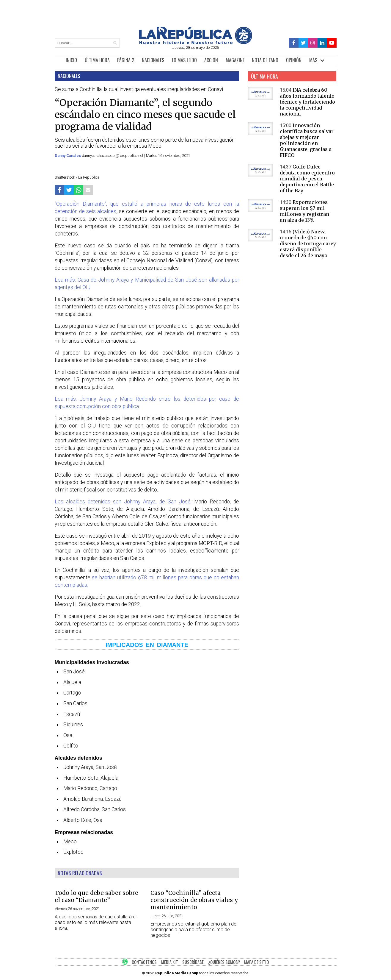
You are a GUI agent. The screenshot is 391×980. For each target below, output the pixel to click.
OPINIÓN (294, 60)
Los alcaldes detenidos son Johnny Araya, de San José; (123, 502)
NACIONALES (153, 60)
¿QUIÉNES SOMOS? (224, 962)
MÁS (313, 60)
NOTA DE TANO (265, 60)
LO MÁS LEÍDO (184, 60)
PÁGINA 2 (126, 60)
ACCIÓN (211, 60)
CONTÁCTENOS (144, 962)
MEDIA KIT (170, 962)
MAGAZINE (235, 60)
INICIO (71, 60)
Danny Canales (68, 156)
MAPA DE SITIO (256, 962)
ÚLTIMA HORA (97, 60)
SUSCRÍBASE (193, 962)
